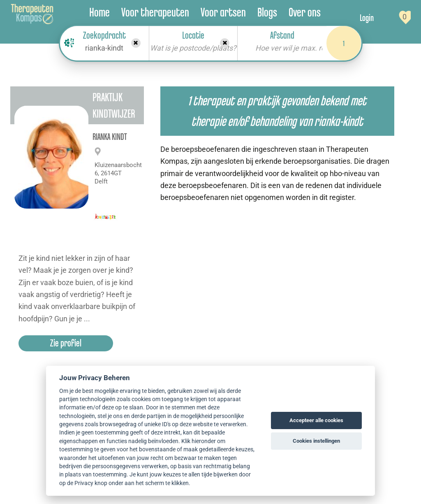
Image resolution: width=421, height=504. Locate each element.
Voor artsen (223, 12)
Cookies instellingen (316, 441)
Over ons (305, 12)
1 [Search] (344, 43)
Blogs (267, 12)
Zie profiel (66, 343)
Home (99, 12)
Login (367, 18)
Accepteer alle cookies (316, 420)
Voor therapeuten (155, 12)
